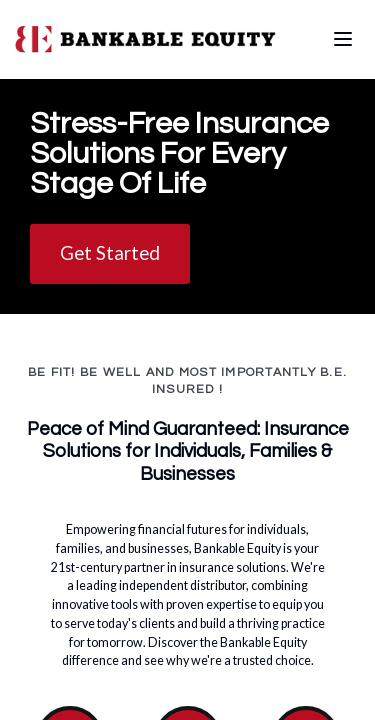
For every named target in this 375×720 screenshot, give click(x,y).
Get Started (110, 252)
